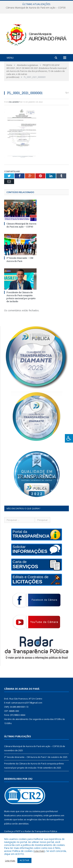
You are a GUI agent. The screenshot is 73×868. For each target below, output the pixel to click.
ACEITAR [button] (24, 860)
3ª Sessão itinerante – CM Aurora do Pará (20, 259)
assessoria (27, 815)
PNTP (18, 831)
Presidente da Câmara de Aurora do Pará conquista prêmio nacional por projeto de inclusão (21, 297)
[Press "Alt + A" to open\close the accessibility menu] (69, 438)
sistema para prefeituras (45, 811)
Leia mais (39, 851)
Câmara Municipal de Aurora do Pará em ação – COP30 (36, 8)
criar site (24, 811)
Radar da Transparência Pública (41, 831)
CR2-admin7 (14, 102)
